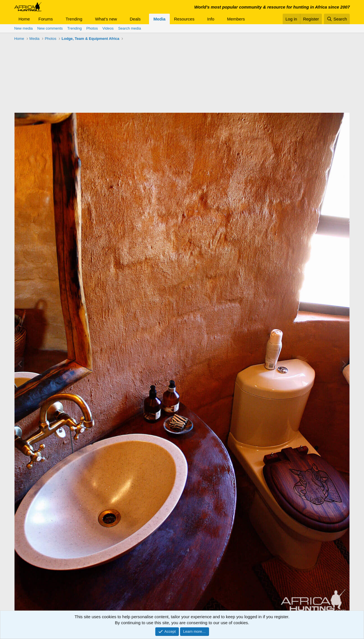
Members (236, 19)
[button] (57, 19)
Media (159, 19)
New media (23, 28)
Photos (92, 28)
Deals (135, 19)
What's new (106, 19)
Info (211, 19)
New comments (50, 28)
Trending (74, 19)
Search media (129, 28)
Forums (46, 19)
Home (24, 19)
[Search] (337, 19)
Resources (184, 19)
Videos (108, 28)
